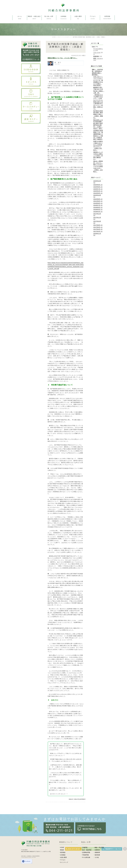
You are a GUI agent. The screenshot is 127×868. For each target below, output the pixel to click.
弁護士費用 (63, 857)
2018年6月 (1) (98, 207)
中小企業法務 (86, 857)
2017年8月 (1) (98, 225)
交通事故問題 (86, 852)
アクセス (63, 860)
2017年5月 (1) (98, 227)
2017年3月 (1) (98, 231)
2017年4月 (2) (98, 229)
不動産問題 (86, 855)
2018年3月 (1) (98, 212)
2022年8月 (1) (98, 199)
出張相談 (63, 855)
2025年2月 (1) (98, 191)
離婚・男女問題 (99, 847)
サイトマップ (64, 862)
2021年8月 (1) (98, 201)
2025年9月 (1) (98, 185)
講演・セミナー (98, 58)
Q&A (93, 47)
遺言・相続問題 (87, 850)
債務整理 (97, 852)
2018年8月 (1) (98, 203)
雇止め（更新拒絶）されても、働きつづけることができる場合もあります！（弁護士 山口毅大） (98, 166)
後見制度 (97, 855)
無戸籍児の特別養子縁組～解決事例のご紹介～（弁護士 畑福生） (98, 114)
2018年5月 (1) (98, 209)
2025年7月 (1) (98, 189)
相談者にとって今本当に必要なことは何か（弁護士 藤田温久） (98, 156)
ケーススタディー (67, 37)
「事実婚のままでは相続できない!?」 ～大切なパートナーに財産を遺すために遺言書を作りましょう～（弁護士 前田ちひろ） (98, 102)
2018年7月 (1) (98, 205)
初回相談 (63, 852)
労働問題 (85, 847)
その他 (97, 857)
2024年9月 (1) (98, 193)
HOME (62, 847)
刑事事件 (97, 850)
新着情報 (96, 56)
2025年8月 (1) (98, 187)
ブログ (59, 37)
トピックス (97, 53)
